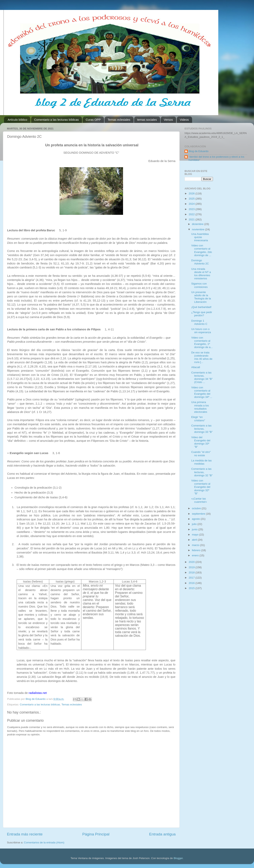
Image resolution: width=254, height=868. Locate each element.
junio (195, 529)
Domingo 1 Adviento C (199, 322)
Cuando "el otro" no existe (201, 454)
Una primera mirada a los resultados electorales (200, 407)
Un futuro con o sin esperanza (201, 331)
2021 (192, 219)
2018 (192, 572)
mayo (196, 535)
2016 (192, 583)
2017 (192, 578)
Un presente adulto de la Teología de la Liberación (201, 297)
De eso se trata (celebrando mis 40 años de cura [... (202, 357)
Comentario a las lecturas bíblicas (56, 120)
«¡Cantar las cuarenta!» (199, 500)
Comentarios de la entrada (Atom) (44, 842)
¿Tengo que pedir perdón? (202, 314)
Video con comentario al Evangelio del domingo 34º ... (202, 392)
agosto (196, 519)
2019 (192, 567)
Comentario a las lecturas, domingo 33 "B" (202, 429)
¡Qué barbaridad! (201, 307)
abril (195, 540)
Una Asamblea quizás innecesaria (200, 237)
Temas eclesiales (119, 120)
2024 (192, 204)
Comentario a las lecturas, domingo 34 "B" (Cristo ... (202, 377)
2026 (192, 193)
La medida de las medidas (202, 462)
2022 (192, 214)
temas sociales (147, 120)
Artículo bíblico (17, 120)
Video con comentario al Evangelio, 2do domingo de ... (202, 250)
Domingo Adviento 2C (200, 262)
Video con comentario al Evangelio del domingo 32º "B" (201, 487)
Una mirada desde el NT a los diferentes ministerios (201, 274)
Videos (184, 120)
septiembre (199, 514)
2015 (192, 588)
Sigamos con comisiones (200, 285)
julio (195, 524)
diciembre (198, 224)
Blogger (178, 858)
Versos (168, 120)
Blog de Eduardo (199, 151)
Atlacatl (196, 367)
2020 (192, 562)
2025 (192, 199)
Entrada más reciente (25, 834)
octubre (197, 508)
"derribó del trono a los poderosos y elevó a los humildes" (216, 158)
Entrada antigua (162, 834)
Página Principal (96, 834)
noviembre (199, 229)
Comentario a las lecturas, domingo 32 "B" (202, 472)
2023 (192, 209)
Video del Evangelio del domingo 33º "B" (201, 442)
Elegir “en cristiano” (198, 419)
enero (196, 555)
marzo (196, 545)
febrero (197, 550)
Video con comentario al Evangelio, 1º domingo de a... (202, 342)
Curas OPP (93, 120)
